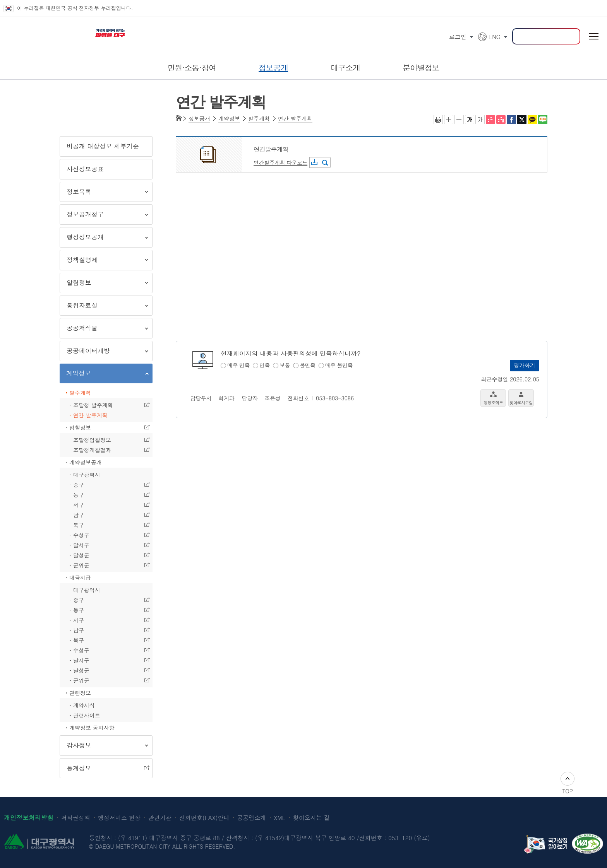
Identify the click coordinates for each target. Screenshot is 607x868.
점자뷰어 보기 (490, 120)
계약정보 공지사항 (92, 728)
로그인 (458, 37)
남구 (105, 515)
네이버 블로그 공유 (543, 120)
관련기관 (160, 818)
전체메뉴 (593, 36)
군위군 (105, 566)
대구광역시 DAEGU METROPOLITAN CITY (35, 31)
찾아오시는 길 (311, 818)
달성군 (105, 555)
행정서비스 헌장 (119, 818)
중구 (105, 485)
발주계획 (80, 393)
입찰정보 (105, 428)
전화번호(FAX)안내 (204, 818)
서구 (105, 505)
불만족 (308, 365)
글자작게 (459, 120)
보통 (285, 365)
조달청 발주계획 (105, 405)
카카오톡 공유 (532, 120)
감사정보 (104, 747)
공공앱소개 (251, 818)
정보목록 (104, 193)
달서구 (105, 545)
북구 (105, 525)
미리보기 (325, 162)
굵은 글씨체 (470, 120)
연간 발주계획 (90, 415)
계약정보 (104, 375)
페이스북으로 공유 (511, 120)
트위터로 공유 (522, 120)
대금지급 (80, 578)
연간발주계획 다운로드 (280, 162)
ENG (495, 37)
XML (279, 818)
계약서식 (84, 705)
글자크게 (449, 120)
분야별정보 (421, 67)
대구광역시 (87, 475)
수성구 (105, 535)
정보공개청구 (104, 216)
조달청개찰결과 (105, 450)
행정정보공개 (104, 238)
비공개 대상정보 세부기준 (103, 146)
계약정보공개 (86, 462)
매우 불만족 (339, 365)
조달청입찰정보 (105, 440)
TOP (568, 783)
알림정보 (104, 284)
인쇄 (438, 120)
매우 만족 (238, 365)
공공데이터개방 (104, 352)
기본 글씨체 (480, 120)
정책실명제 (104, 261)
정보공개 (199, 119)
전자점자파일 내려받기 (501, 120)
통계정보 (105, 769)
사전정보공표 (85, 169)
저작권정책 (76, 818)
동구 (105, 495)
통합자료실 (104, 307)
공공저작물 (104, 329)
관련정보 (80, 693)
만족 (265, 365)
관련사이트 (87, 715)
